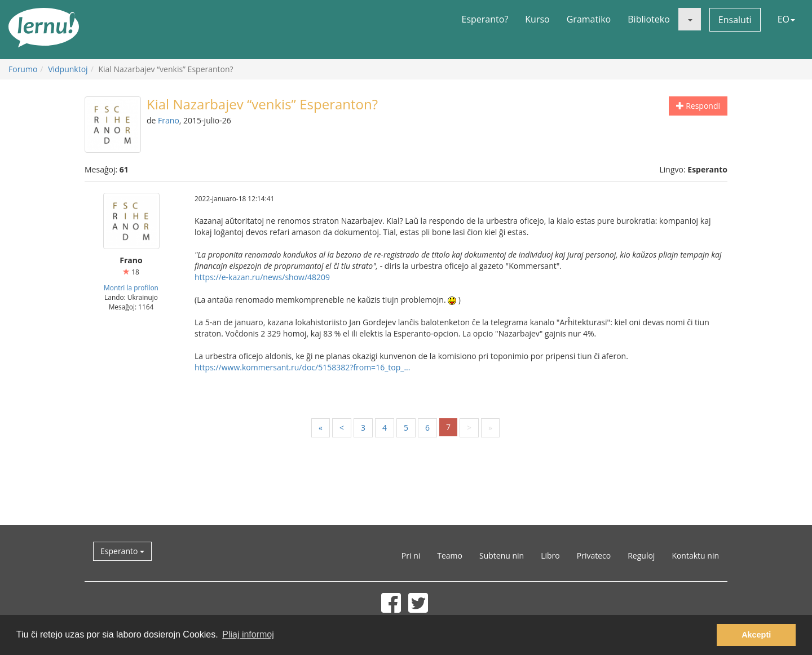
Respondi (698, 106)
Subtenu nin (502, 556)
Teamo (450, 556)
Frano (169, 120)
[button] (690, 19)
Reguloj (641, 556)
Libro (550, 556)
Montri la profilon (131, 287)
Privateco (594, 556)
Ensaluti (735, 20)
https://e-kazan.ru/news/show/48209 (262, 277)
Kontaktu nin (695, 556)
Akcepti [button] (756, 635)
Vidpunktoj (68, 69)
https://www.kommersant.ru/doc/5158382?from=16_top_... (302, 367)
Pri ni (411, 556)
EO (786, 19)
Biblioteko (649, 19)
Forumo (23, 69)
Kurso (537, 19)
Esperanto (122, 551)
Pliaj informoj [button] (248, 634)
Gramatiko (589, 19)
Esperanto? (485, 19)
